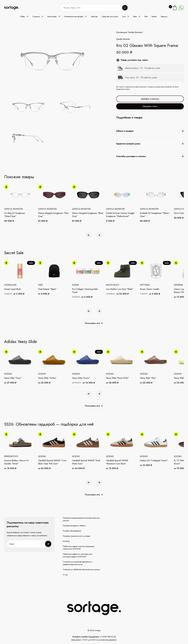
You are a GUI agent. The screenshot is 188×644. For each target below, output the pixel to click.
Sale (146, 16)
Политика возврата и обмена (74, 526)
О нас (65, 575)
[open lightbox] (60, 123)
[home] (13, 8)
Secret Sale (14, 253)
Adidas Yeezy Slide (20, 342)
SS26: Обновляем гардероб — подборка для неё (49, 424)
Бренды (164, 16)
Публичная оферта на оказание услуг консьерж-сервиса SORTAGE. (78, 555)
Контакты (66, 541)
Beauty (154, 16)
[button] (24, 16)
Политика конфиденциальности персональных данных (81, 519)
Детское (94, 16)
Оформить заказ (150, 106)
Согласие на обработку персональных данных (81, 570)
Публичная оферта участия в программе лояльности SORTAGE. (78, 548)
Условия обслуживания (72, 531)
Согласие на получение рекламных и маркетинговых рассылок (77, 563)
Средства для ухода (110, 16)
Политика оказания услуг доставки (77, 536)
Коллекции (121, 32)
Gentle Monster (135, 32)
